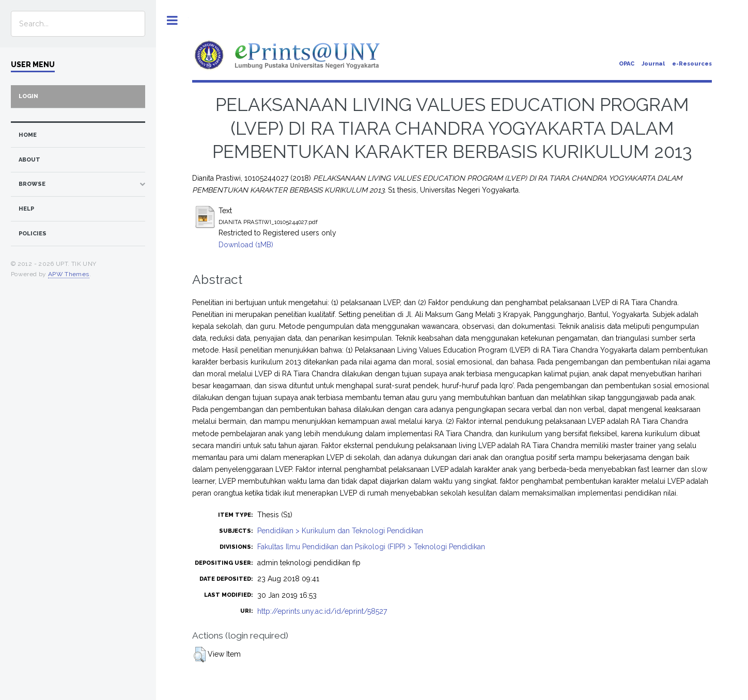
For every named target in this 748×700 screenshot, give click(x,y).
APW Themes (69, 274)
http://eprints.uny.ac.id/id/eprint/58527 (322, 611)
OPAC (627, 64)
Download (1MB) (246, 245)
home (28, 135)
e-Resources (692, 64)
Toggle (172, 20)
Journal (653, 64)
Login (28, 96)
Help (26, 209)
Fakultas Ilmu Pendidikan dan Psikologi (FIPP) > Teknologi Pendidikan (371, 547)
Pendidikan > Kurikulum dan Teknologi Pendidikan (340, 531)
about (29, 160)
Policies (33, 234)
